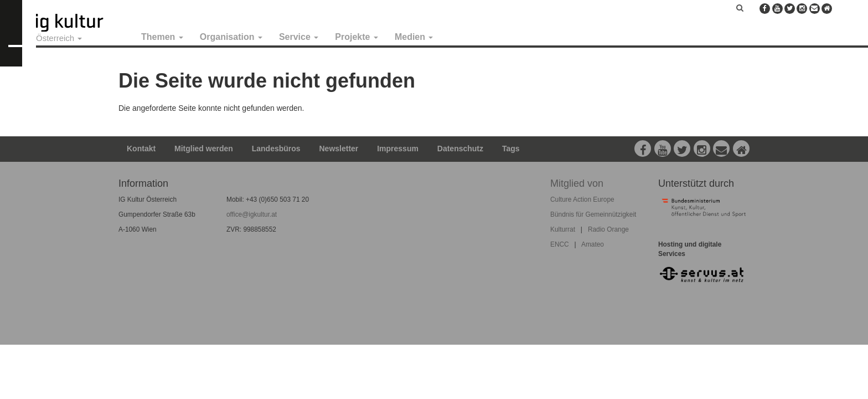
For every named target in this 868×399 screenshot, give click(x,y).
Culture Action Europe (582, 199)
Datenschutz (460, 149)
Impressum (398, 149)
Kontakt (141, 149)
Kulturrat (563, 229)
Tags (511, 149)
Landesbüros (276, 149)
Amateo (593, 244)
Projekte (356, 37)
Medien (414, 37)
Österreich (59, 38)
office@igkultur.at (252, 214)
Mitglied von (577, 183)
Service (299, 37)
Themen (162, 37)
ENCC (560, 244)
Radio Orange (608, 229)
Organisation (231, 37)
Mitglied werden (204, 149)
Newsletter (339, 149)
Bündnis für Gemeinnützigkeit (593, 214)
